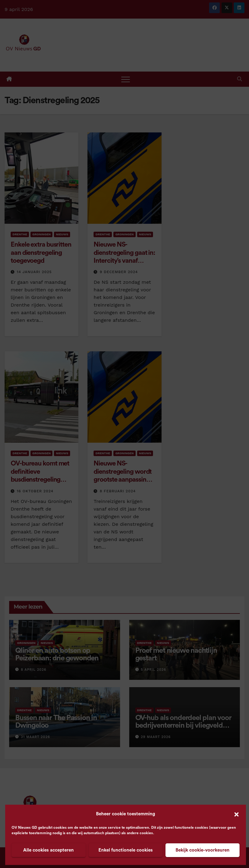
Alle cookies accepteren (48, 850)
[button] (237, 814)
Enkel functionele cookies (126, 850)
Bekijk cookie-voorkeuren (203, 850)
